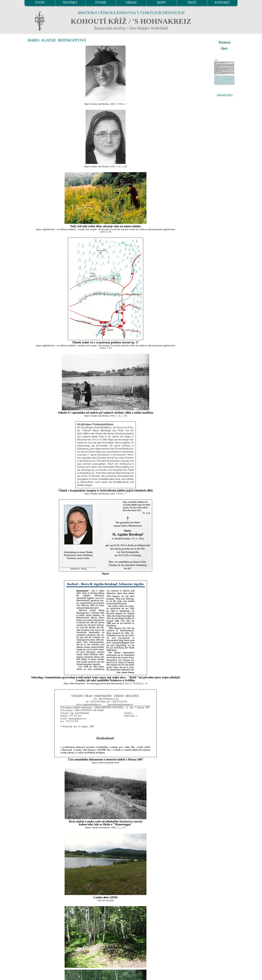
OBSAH (131, 3)
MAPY (161, 3)
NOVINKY (70, 3)
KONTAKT (222, 3)
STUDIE (101, 3)
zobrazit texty (225, 95)
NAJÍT (192, 3)
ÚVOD (40, 3)
